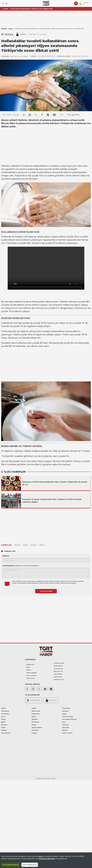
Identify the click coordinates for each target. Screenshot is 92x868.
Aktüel (3, 708)
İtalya (18, 237)
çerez (41, 856)
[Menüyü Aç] (7, 4)
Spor (64, 722)
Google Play (33, 700)
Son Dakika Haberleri (69, 719)
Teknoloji (65, 725)
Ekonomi (4, 725)
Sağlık (64, 714)
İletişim (29, 670)
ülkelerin (16, 166)
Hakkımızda (30, 665)
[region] (46, 860)
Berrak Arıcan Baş (38, 34)
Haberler (4, 29)
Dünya (11, 29)
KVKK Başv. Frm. (59, 680)
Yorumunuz (21, 566)
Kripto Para (36, 714)
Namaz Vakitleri (37, 728)
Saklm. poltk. (30, 678)
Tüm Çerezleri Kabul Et (10, 865)
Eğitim (3, 722)
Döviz (3, 717)
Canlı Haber (5, 714)
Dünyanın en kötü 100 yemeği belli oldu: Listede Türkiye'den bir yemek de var (55, 483)
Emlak (3, 728)
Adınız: (6, 556)
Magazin (35, 719)
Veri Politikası (58, 674)
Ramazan (65, 711)
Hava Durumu (6, 733)
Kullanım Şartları (59, 663)
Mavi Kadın (35, 722)
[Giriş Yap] (76, 3)
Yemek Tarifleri (67, 733)
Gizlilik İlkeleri (58, 666)
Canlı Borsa (5, 711)
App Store (51, 700)
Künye (28, 667)
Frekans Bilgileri (32, 673)
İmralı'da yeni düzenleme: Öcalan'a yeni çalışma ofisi (32, 9)
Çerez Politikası (31, 676)
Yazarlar (65, 730)
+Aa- (62, 115)
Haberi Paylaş (11, 115)
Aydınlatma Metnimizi (47, 859)
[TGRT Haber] (46, 3)
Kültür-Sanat (36, 711)
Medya (34, 725)
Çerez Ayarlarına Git (30, 865)
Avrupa (9, 302)
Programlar (66, 708)
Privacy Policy (58, 669)
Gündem (4, 730)
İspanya (32, 237)
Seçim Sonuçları (68, 717)
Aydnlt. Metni (58, 677)
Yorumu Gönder (46, 591)
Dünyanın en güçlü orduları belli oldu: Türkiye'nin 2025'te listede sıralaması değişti (52, 501)
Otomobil (35, 730)
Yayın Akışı (66, 728)
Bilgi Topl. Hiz (58, 671)
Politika (34, 733)
